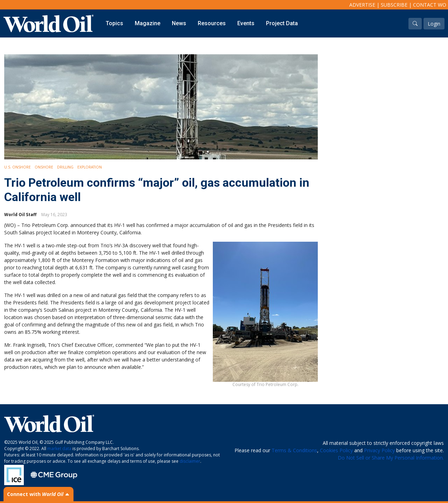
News (179, 23)
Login (434, 24)
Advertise (362, 5)
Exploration (90, 167)
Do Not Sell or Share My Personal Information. (391, 458)
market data (59, 449)
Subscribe (394, 5)
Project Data (282, 23)
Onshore (44, 167)
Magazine (148, 23)
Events (246, 23)
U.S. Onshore (17, 167)
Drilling (65, 167)
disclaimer (190, 461)
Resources (212, 23)
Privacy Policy (379, 450)
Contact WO (430, 5)
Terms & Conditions (294, 450)
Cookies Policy (336, 450)
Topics (114, 23)
